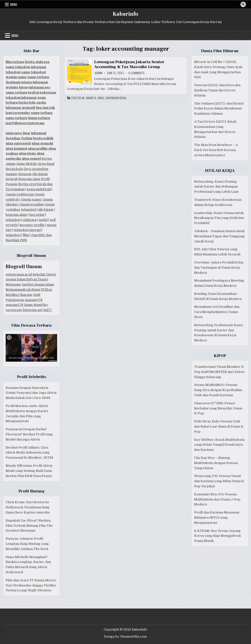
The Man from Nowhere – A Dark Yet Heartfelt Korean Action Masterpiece (216, 150)
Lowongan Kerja (116, 98)
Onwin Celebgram (20, 194)
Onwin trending (32, 204)
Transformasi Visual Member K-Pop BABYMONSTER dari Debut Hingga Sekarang (219, 372)
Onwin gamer (31, 199)
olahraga (30, 220)
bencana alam (16, 215)
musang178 (34, 300)
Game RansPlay (36, 305)
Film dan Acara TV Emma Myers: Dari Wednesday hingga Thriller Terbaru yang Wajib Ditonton (31, 585)
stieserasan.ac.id (19, 274)
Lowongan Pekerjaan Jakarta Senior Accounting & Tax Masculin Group (129, 64)
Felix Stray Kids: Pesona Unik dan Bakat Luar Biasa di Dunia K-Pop (219, 426)
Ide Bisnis (40, 174)
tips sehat (37, 215)
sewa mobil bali (39, 189)
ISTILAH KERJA (220, 171)
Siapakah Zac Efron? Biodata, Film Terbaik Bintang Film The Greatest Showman (29, 526)
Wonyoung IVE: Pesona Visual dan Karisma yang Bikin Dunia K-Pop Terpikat (220, 481)
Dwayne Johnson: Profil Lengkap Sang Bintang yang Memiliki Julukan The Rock (27, 544)
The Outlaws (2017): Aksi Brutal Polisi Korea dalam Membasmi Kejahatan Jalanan (219, 109)
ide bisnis (46, 209)
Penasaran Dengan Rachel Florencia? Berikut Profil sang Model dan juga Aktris (29, 434)
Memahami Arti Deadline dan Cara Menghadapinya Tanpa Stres (217, 312)
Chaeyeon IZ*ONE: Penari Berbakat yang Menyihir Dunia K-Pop (218, 408)
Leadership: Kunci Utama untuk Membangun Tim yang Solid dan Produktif (219, 218)
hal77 (48, 310)
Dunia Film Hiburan (220, 51)
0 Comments (137, 73)
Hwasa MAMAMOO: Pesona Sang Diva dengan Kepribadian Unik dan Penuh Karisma (218, 390)
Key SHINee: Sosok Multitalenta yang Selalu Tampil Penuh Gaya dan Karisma (219, 445)
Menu (14, 4)
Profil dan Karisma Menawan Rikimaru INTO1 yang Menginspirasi (217, 518)
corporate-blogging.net (24, 310)
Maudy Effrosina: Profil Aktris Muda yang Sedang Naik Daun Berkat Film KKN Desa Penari (29, 471)
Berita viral (27, 184)
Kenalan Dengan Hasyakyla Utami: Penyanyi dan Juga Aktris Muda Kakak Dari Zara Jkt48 (31, 393)
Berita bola (14, 169)
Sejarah (12, 179)
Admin (99, 73)
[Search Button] (243, 4)
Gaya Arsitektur (36, 169)
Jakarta (91, 98)
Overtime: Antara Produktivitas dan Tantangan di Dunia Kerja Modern (219, 268)
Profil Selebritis (31, 377)
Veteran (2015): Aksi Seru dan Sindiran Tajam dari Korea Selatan (217, 90)
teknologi (29, 209)
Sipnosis (25, 174)
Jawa (101, 98)
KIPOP (220, 356)
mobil (43, 220)
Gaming (12, 174)
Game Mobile (27, 164)
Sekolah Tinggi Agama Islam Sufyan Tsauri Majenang (31, 280)
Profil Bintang (31, 491)
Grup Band (46, 164)
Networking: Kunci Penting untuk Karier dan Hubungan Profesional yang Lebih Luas (216, 187)
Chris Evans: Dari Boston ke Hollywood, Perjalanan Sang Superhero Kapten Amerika (28, 507)
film (26, 235)
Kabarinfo (125, 14)
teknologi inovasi (27, 230)
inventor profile (32, 225)
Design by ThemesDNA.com (125, 637)
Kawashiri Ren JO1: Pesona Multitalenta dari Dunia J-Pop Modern (217, 499)
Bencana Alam (29, 179)
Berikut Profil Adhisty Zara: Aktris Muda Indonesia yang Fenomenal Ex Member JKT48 (29, 453)
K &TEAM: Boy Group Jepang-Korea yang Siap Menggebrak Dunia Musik (218, 536)
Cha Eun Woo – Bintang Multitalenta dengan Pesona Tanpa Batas (216, 463)
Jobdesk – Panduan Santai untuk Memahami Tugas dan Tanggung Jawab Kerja (219, 236)
